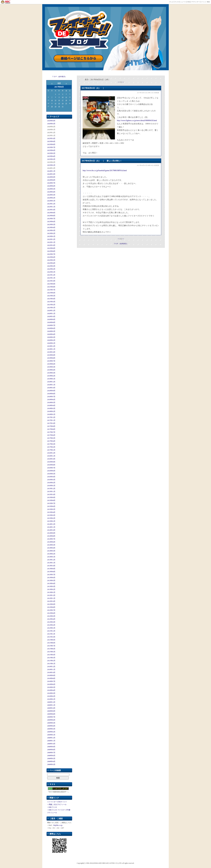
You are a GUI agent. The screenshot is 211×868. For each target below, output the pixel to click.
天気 (189, 2)
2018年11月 (51, 385)
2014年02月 (51, 554)
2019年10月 (51, 352)
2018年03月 (51, 408)
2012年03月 (51, 622)
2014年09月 (51, 533)
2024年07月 (51, 183)
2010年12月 (51, 667)
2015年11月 (51, 492)
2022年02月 (51, 269)
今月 (59, 83)
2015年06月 (51, 506)
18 (66, 100)
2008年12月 (51, 738)
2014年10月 (51, 530)
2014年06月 (51, 542)
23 (59, 103)
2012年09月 (51, 604)
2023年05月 (51, 225)
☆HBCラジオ (52, 807)
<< (119, 82)
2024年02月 (51, 198)
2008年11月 (51, 741)
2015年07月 (51, 503)
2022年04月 (51, 263)
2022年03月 (51, 266)
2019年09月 (51, 355)
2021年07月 (51, 290)
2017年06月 (51, 435)
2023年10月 (51, 210)
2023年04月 (51, 227)
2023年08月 (51, 216)
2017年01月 (51, 450)
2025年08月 (51, 144)
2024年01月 (51, 201)
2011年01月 (51, 664)
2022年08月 (51, 251)
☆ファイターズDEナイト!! (57, 802)
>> (123, 82)
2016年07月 (51, 468)
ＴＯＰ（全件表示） (59, 77)
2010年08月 (51, 678)
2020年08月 (51, 322)
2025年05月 (51, 153)
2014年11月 (51, 527)
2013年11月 (51, 563)
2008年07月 (51, 753)
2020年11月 (51, 314)
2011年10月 (51, 637)
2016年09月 (51, 462)
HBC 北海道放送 (6, 2)
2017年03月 (51, 444)
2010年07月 (51, 681)
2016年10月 (51, 459)
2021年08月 (51, 287)
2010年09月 (51, 675)
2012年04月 (51, 619)
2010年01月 (51, 699)
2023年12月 (51, 204)
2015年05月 (51, 509)
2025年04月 (51, 156)
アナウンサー (195, 2)
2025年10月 (51, 138)
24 (63, 103)
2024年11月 (51, 171)
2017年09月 (51, 426)
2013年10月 (51, 566)
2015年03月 (51, 515)
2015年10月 (51, 494)
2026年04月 (51, 121)
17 (63, 100)
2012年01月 (51, 628)
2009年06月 (51, 720)
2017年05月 (51, 438)
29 (56, 106)
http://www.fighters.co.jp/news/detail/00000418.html (137, 120)
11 (66, 97)
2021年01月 (51, 308)
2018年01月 (51, 414)
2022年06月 (51, 257)
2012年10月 (51, 601)
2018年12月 (51, 382)
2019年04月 (51, 370)
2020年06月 (51, 328)
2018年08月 (51, 394)
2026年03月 (51, 124)
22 (56, 103)
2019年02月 (51, 376)
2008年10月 (51, 744)
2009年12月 (51, 702)
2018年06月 (51, 400)
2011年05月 (51, 652)
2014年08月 (51, 536)
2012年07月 (51, 610)
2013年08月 (51, 572)
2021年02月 (51, 305)
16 (59, 100)
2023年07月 (51, 219)
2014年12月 (51, 524)
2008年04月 (51, 761)
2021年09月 (51, 284)
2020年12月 (51, 311)
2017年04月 (51, 441)
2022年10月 (51, 245)
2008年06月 (51, 756)
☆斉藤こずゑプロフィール (57, 804)
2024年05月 (51, 189)
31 (63, 106)
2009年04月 (51, 726)
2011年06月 (51, 649)
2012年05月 (51, 616)
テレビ (171, 2)
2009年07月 (51, 717)
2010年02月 (51, 696)
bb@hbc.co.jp (58, 825)
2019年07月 (51, 361)
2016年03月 (51, 480)
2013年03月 (51, 586)
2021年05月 (51, 296)
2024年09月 (51, 177)
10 (63, 97)
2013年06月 (51, 578)
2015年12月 (51, 489)
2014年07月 (51, 539)
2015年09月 (51, 497)
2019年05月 (51, 367)
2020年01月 (51, 343)
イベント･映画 (205, 2)
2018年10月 (51, 388)
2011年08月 (51, 643)
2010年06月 (51, 684)
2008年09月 (51, 747)
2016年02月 (51, 483)
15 (56, 100)
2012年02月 (51, 625)
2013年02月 (51, 589)
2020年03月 (51, 337)
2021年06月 (51, 293)
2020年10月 (51, 316)
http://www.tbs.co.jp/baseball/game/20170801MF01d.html (105, 171)
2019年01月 (51, 379)
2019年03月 (51, 373)
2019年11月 (51, 349)
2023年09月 (51, 213)
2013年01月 (51, 592)
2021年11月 (51, 278)
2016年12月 (51, 453)
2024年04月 (51, 192)
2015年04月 (51, 512)
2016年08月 (51, 465)
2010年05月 (51, 687)
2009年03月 (51, 729)
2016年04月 (51, 477)
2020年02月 (51, 340)
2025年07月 (51, 147)
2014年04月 (51, 548)
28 (52, 106)
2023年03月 (51, 230)
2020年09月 (51, 319)
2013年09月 (51, 569)
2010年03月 (51, 693)
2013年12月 (51, 560)
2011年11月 (51, 634)
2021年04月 (51, 299)
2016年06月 (51, 471)
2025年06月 (51, 150)
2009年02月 (51, 732)
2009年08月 (51, 714)
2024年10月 (51, 174)
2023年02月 (51, 233)
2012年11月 (51, 598)
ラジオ (177, 2)
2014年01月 (51, 557)
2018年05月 (51, 403)
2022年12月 (51, 239)
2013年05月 (51, 581)
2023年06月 (51, 222)
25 (66, 103)
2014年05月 (51, 545)
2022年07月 (51, 254)
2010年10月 (51, 672)
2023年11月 (51, 207)
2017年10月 (51, 423)
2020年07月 (51, 325)
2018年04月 (51, 405)
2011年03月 (51, 658)
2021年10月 (51, 281)
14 (52, 100)
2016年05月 (51, 474)
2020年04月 (51, 334)
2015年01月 (51, 521)
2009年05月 (51, 723)
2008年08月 (51, 750)
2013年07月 (51, 575)
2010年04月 (51, 690)
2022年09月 (51, 248)
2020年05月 (51, 331)
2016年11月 (51, 456)
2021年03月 (51, 302)
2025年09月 (51, 141)
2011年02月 (51, 661)
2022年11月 (51, 242)
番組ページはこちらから (78, 58)
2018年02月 (51, 411)
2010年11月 (51, 670)
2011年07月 (51, 646)
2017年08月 (51, 429)
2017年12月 (51, 417)
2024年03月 (51, 195)
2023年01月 (51, 236)
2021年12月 (51, 275)
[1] (121, 82)
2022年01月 (51, 272)
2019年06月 (51, 364)
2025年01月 (51, 165)
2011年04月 (51, 655)
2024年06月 (51, 186)
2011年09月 (51, 640)
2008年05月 (51, 759)
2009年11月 (51, 705)
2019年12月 (51, 346)
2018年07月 (51, 397)
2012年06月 (51, 613)
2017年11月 (51, 420)
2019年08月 (51, 358)
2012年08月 (51, 607)
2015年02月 (51, 518)
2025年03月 (51, 159)
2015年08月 (51, 500)
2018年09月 (51, 391)
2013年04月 (51, 583)
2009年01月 (51, 735)
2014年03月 (51, 551)
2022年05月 (51, 260)
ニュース (183, 2)
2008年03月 (51, 764)
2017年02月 (51, 447)
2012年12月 (51, 595)
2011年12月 (51, 631)
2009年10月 (51, 708)
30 (59, 106)
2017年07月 (51, 432)
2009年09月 (51, 711)
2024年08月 (51, 180)
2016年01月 (51, 486)
